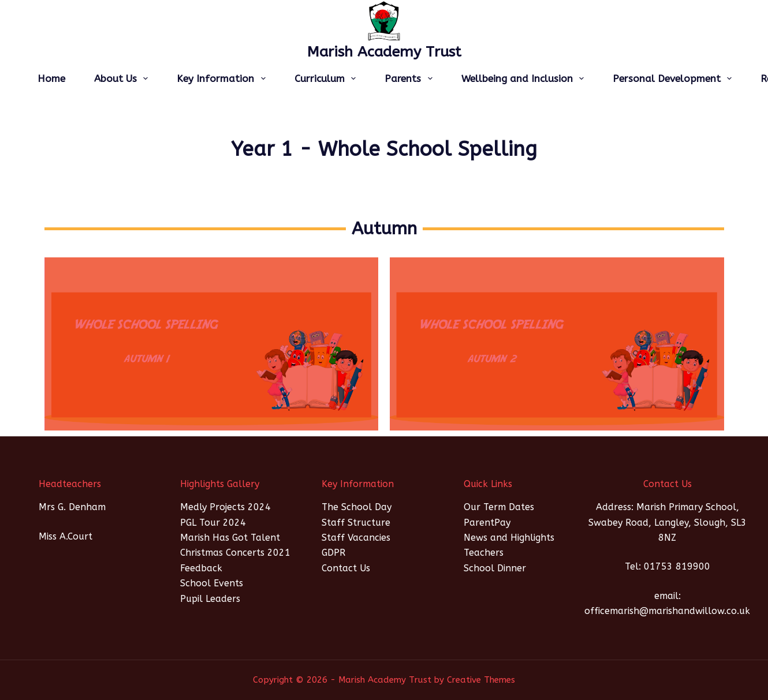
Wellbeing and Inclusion (525, 78)
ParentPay (487, 523)
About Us (123, 78)
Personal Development (674, 78)
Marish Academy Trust (384, 52)
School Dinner (495, 568)
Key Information (223, 78)
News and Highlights (509, 538)
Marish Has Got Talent (230, 538)
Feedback (201, 568)
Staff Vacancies (356, 538)
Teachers (484, 553)
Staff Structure (356, 523)
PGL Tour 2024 (213, 523)
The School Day (357, 507)
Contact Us (346, 568)
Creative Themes (481, 680)
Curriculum (327, 78)
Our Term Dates (499, 507)
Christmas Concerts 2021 (235, 553)
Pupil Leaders (210, 599)
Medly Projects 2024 (225, 507)
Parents (411, 78)
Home (51, 78)
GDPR (333, 553)
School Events (212, 583)
